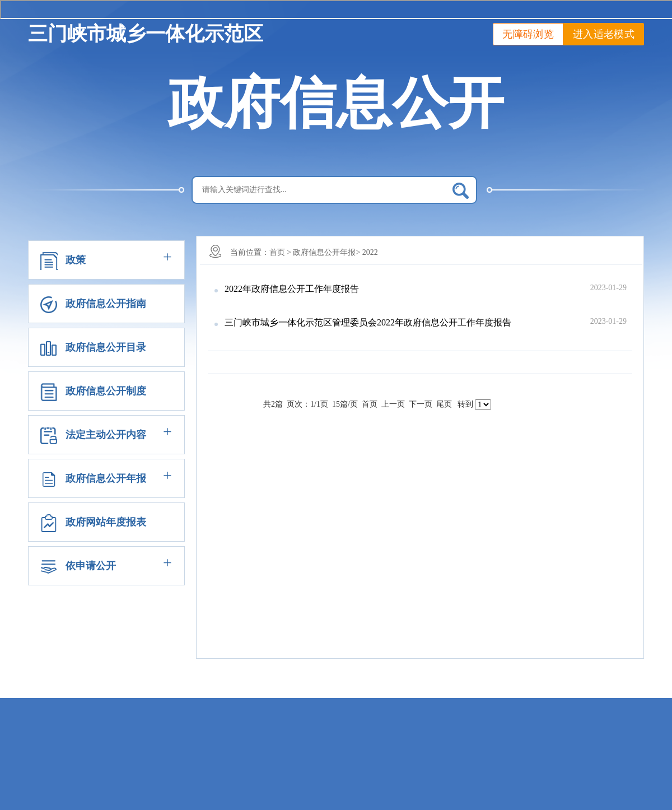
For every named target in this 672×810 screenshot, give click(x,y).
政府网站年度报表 (106, 522)
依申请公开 (91, 566)
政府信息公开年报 (106, 478)
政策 (76, 260)
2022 (370, 252)
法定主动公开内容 (106, 435)
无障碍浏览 (528, 34)
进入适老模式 (604, 34)
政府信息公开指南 (106, 304)
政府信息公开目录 (106, 347)
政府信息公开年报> (326, 252)
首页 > (280, 252)
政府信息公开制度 (106, 391)
